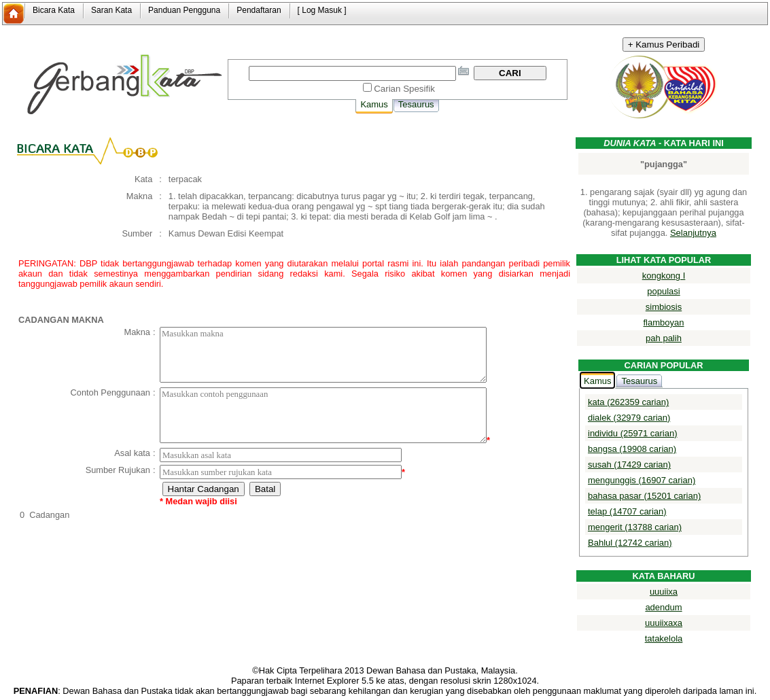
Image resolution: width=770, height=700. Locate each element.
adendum (663, 607)
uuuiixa (664, 592)
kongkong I (664, 276)
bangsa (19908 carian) (632, 449)
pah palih (664, 338)
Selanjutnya (693, 233)
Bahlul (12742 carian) (630, 543)
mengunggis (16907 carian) (642, 480)
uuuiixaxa (664, 623)
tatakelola (664, 638)
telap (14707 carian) (627, 511)
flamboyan (664, 322)
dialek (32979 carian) (629, 418)
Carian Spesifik (404, 89)
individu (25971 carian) (633, 433)
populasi (663, 291)
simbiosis (664, 307)
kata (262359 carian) (628, 402)
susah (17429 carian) (629, 465)
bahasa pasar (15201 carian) (644, 496)
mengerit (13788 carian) (635, 527)
